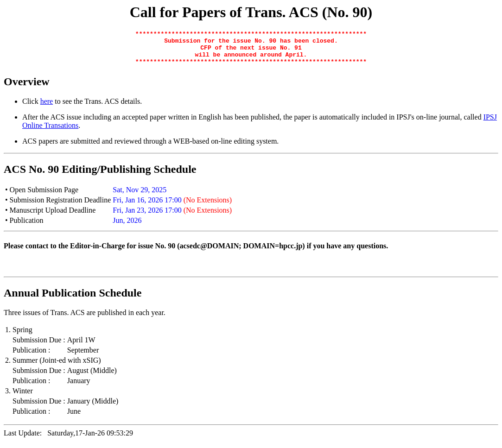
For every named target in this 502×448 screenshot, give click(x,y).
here (47, 108)
